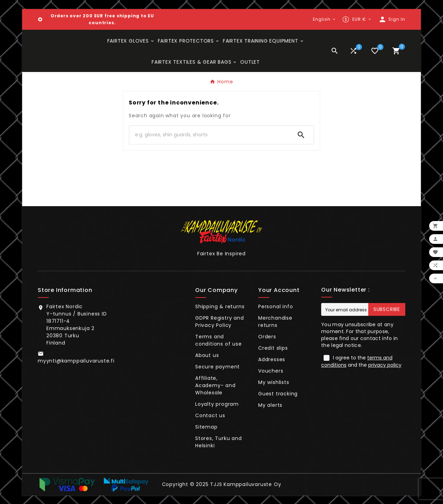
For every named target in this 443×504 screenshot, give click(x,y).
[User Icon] (392, 19)
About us (207, 355)
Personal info (275, 306)
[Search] (209, 135)
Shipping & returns (220, 306)
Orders (267, 337)
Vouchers (271, 371)
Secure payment (218, 367)
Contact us (210, 415)
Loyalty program (217, 404)
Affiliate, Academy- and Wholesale (215, 385)
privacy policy (385, 365)
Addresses (272, 359)
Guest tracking (278, 394)
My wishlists (274, 382)
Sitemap (206, 427)
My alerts (270, 405)
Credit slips (273, 348)
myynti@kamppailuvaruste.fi (76, 361)
